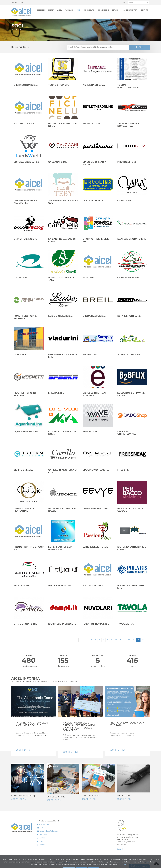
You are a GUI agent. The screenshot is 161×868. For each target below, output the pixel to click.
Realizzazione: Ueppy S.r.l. (142, 863)
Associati (14, 3)
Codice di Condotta (45, 10)
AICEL (60, 10)
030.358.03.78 (45, 824)
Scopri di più (19, 799)
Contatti (145, 10)
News (125, 3)
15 (138, 640)
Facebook (44, 834)
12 (124, 640)
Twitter (43, 841)
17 (147, 640)
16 (143, 640)
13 (129, 640)
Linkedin (43, 838)
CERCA (139, 47)
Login (21, 3)
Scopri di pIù (24, 750)
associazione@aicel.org (49, 831)
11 (120, 640)
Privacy (68, 863)
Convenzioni (103, 10)
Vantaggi (69, 10)
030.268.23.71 (45, 828)
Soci (79, 10)
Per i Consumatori (130, 10)
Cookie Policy (60, 863)
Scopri (120, 849)
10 (116, 640)
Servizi (115, 10)
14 (134, 640)
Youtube (43, 845)
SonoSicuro (89, 10)
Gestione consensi (139, 866)
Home (14, 29)
